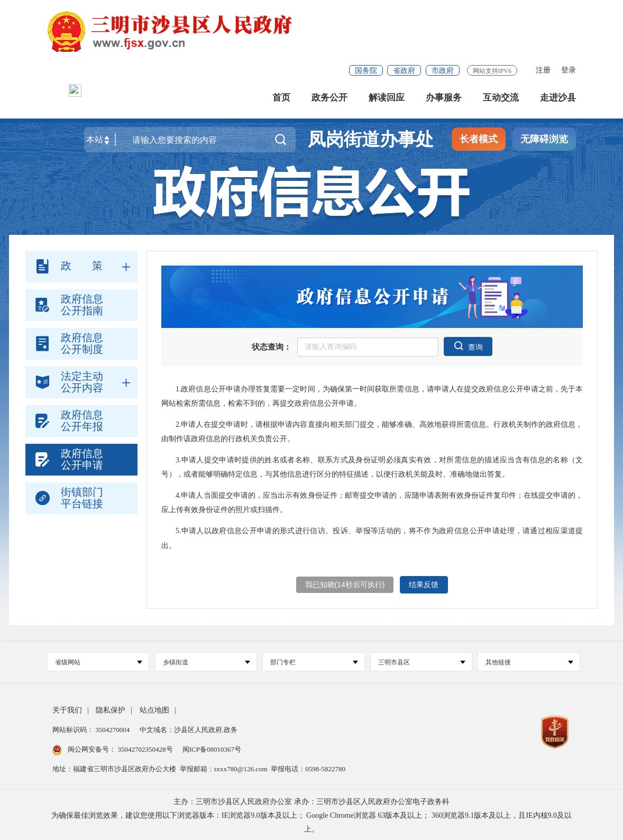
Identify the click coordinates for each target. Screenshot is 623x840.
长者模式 (479, 142)
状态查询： (272, 346)
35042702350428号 (145, 748)
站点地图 (154, 709)
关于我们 (67, 709)
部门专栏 (314, 661)
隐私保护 (111, 709)
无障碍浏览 (544, 142)
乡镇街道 (207, 661)
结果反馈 (424, 584)
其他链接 (529, 661)
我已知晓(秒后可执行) (345, 584)
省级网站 (99, 661)
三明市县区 (422, 661)
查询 (468, 345)
